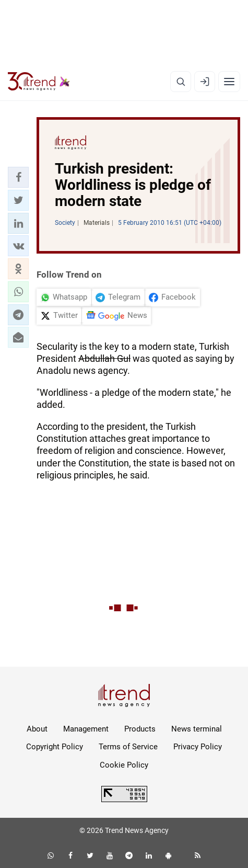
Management (86, 729)
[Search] (181, 82)
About (37, 729)
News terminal (197, 729)
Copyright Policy (55, 747)
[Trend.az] (39, 82)
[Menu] (229, 82)
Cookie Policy (124, 765)
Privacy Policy (198, 747)
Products (140, 729)
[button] (18, 177)
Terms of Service (128, 747)
